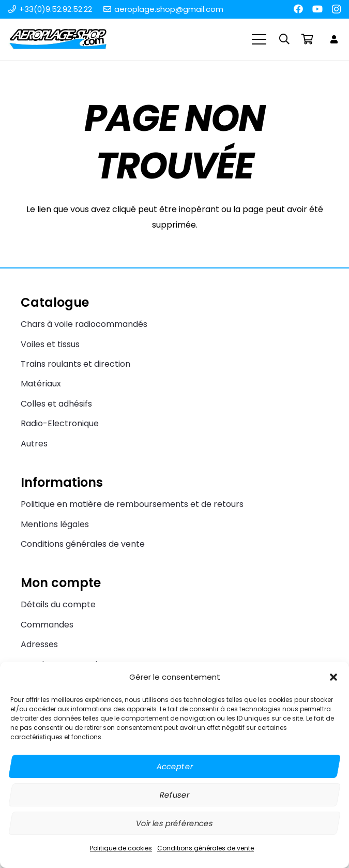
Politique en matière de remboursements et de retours (132, 504)
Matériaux (41, 384)
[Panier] (307, 39)
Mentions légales (55, 524)
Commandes (47, 625)
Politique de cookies (121, 848)
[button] (333, 677)
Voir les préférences (174, 823)
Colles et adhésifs (56, 404)
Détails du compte (58, 604)
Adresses (39, 644)
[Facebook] (298, 9)
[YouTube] (317, 9)
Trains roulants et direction (75, 364)
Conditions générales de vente (206, 848)
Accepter (175, 766)
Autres (34, 444)
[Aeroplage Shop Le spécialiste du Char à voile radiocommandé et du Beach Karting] (58, 39)
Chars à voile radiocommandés (84, 324)
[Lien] (336, 39)
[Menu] (260, 39)
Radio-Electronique (60, 423)
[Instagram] (336, 9)
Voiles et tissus (50, 344)
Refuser (174, 795)
